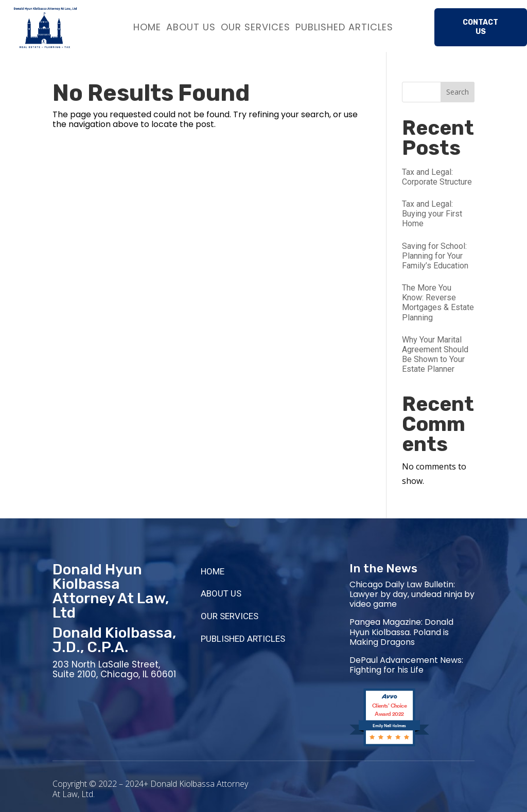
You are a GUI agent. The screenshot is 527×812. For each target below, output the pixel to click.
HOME (147, 29)
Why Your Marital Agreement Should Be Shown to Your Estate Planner (435, 355)
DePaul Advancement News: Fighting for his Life (406, 665)
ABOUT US (191, 29)
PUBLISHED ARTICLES (344, 29)
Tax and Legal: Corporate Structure (437, 177)
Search (458, 92)
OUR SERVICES (256, 29)
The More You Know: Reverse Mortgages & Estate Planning (438, 303)
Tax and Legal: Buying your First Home (432, 214)
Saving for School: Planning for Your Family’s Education (435, 256)
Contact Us (480, 27)
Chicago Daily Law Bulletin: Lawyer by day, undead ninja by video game (412, 594)
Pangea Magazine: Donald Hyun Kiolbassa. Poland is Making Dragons (401, 632)
